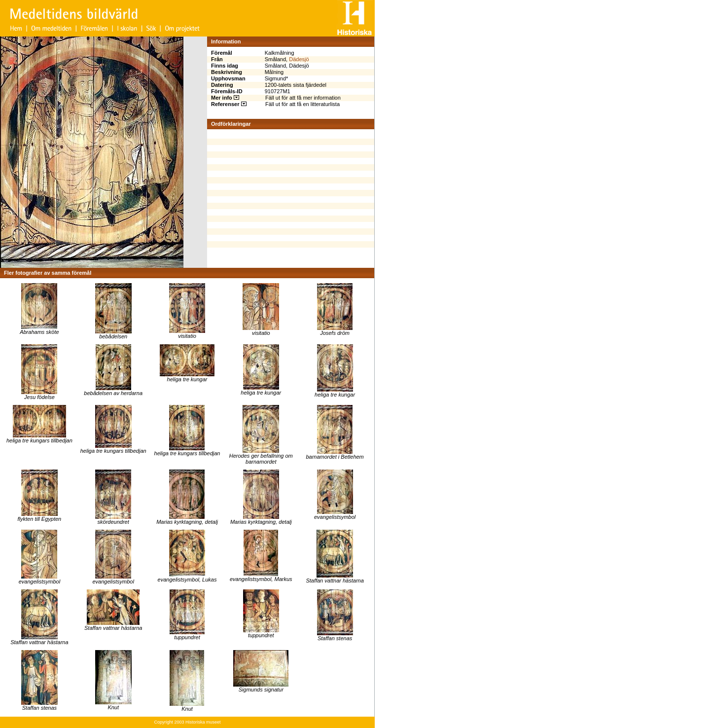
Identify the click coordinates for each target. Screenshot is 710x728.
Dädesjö (299, 59)
